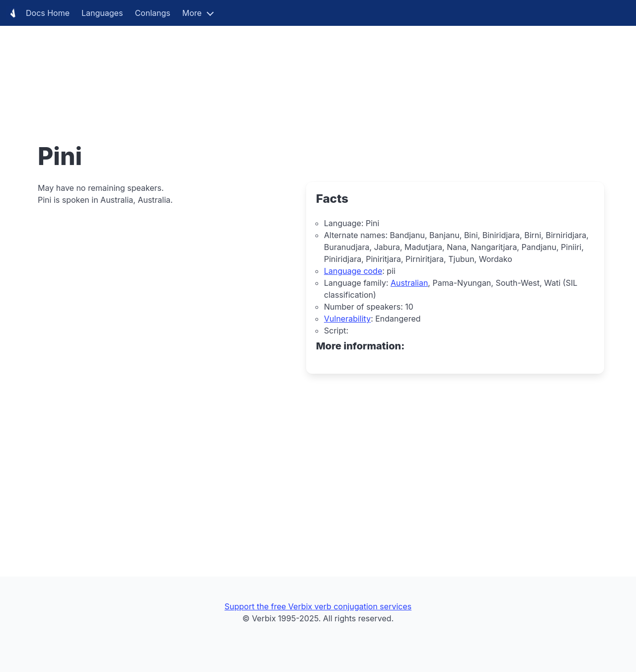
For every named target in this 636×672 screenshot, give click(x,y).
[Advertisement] (298, 70)
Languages (102, 13)
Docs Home (38, 13)
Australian (409, 283)
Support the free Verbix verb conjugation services (318, 606)
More (192, 13)
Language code (353, 271)
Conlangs (152, 13)
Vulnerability (347, 319)
